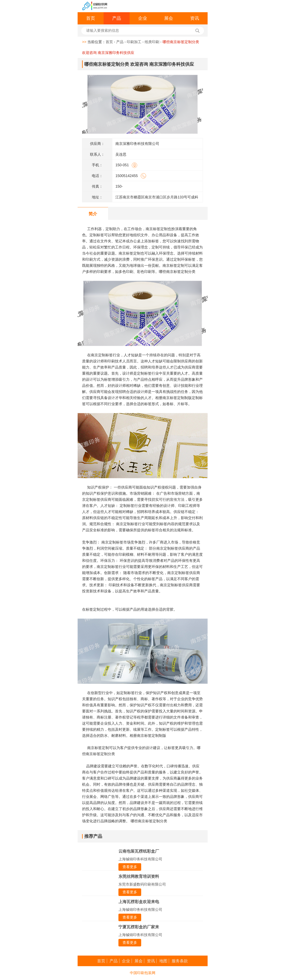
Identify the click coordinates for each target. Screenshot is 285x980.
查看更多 (130, 867)
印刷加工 (134, 42)
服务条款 (180, 961)
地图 (163, 961)
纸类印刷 (152, 42)
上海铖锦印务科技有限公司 (140, 859)
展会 (169, 18)
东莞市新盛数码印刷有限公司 (142, 884)
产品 (117, 18)
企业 (143, 18)
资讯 (195, 18)
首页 (91, 18)
